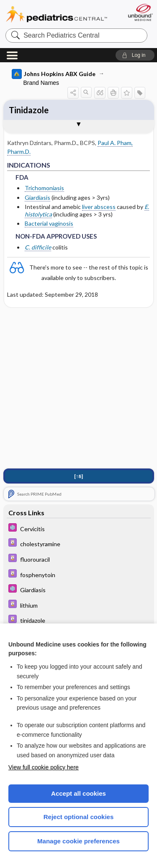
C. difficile (38, 247)
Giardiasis (37, 197)
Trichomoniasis (44, 188)
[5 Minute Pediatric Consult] (79, 528)
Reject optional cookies (79, 817)
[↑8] (78, 476)
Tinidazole (29, 110)
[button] (135, 55)
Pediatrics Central (57, 14)
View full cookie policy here (44, 767)
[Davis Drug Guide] (79, 543)
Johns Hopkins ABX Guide (54, 74)
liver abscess (99, 207)
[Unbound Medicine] (140, 12)
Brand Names (41, 83)
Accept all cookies (78, 793)
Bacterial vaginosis (49, 223)
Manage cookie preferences (78, 841)
